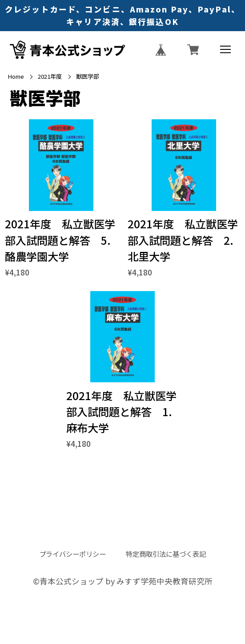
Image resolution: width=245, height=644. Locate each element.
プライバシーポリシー (72, 554)
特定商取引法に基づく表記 (166, 554)
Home (16, 77)
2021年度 (50, 77)
